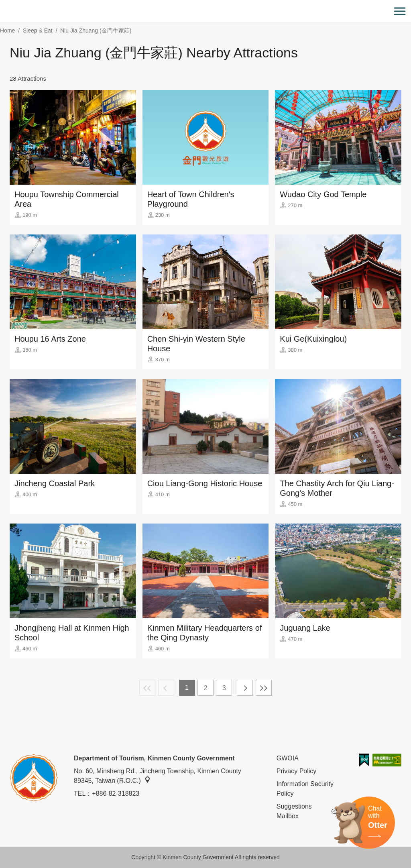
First (147, 688)
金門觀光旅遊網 (205, 11)
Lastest (264, 688)
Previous (166, 688)
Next (245, 688)
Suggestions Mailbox (307, 811)
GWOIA (288, 758)
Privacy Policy (297, 771)
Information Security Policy (305, 789)
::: (3, 5)
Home (7, 31)
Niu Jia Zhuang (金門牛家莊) (96, 31)
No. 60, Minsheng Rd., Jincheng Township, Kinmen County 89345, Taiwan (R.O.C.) (158, 776)
